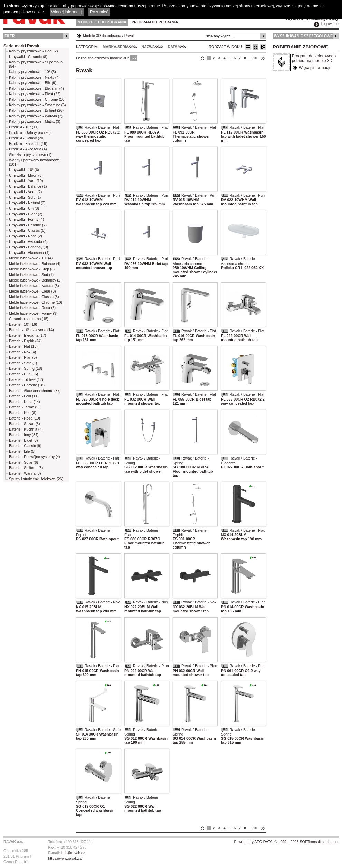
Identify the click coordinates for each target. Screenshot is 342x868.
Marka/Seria (116, 47)
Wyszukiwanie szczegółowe (303, 36)
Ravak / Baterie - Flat (102, 127)
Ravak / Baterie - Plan (248, 602)
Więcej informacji (315, 68)
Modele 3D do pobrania (102, 22)
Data (173, 47)
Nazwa (148, 47)
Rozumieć (99, 12)
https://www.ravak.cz (65, 858)
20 (255, 58)
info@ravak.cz (73, 853)
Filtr (9, 36)
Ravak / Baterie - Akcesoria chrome (191, 261)
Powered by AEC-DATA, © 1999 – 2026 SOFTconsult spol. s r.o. (286, 842)
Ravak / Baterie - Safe (103, 730)
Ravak (130, 36)
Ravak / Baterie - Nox (247, 530)
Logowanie (330, 24)
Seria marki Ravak (21, 46)
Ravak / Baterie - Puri (102, 195)
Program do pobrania (155, 22)
